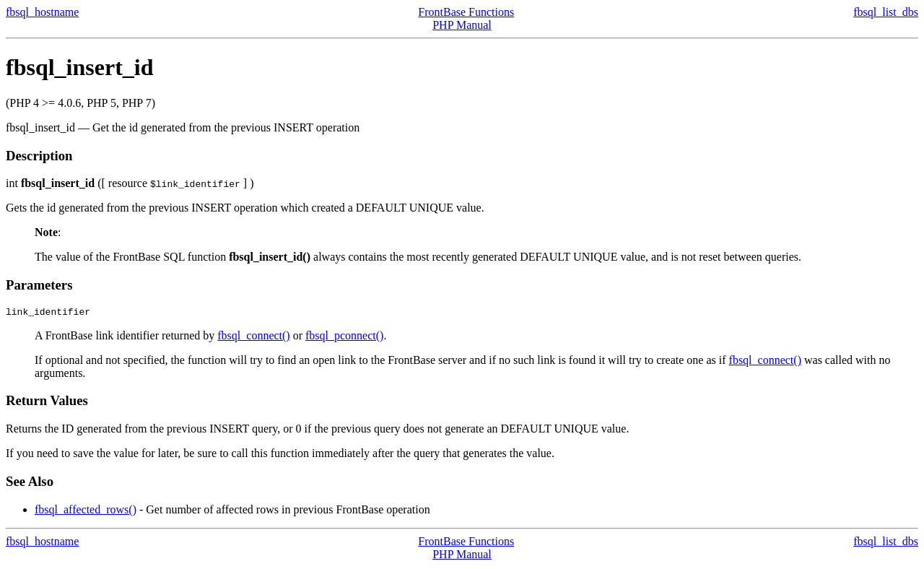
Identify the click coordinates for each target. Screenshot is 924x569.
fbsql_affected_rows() (86, 512)
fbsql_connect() (253, 338)
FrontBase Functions (466, 12)
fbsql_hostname (42, 12)
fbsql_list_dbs (886, 12)
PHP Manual (462, 25)
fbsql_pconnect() (344, 338)
